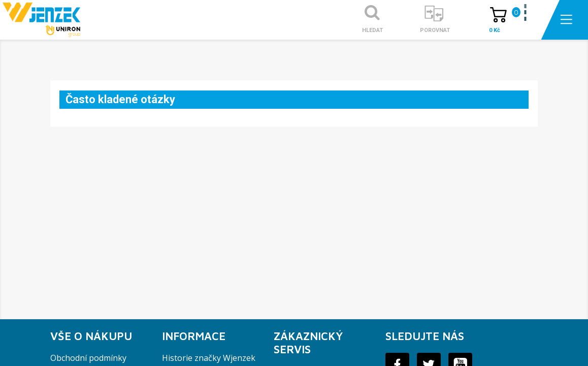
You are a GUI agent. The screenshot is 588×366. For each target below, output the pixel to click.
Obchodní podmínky (88, 358)
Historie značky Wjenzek (209, 358)
